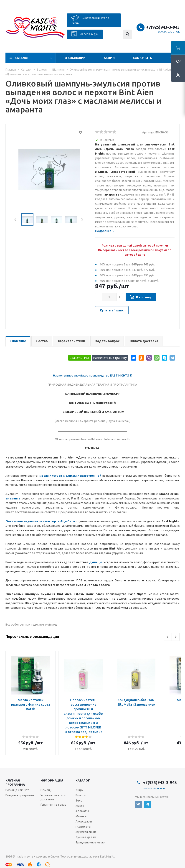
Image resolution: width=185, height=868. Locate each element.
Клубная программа (15, 782)
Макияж (81, 816)
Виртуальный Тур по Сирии (90, 20)
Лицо (79, 790)
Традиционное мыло (90, 842)
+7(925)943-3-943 (163, 27)
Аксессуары (84, 821)
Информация (52, 780)
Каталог (22, 58)
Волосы (81, 795)
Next (82, 220)
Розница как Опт (17, 790)
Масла (80, 806)
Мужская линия (86, 832)
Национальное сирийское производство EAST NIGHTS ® (93, 375)
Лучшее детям (86, 837)
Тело (79, 800)
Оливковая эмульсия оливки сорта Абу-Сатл (40, 521)
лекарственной (89, 476)
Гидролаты (83, 827)
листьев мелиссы (63, 476)
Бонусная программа (20, 795)
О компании (75, 58)
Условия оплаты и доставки (53, 797)
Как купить (142, 58)
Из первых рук (85, 34)
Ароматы (82, 811)
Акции (109, 58)
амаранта (13, 498)
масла (44, 476)
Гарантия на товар (53, 804)
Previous (16, 220)
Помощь (46, 790)
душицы (96, 562)
